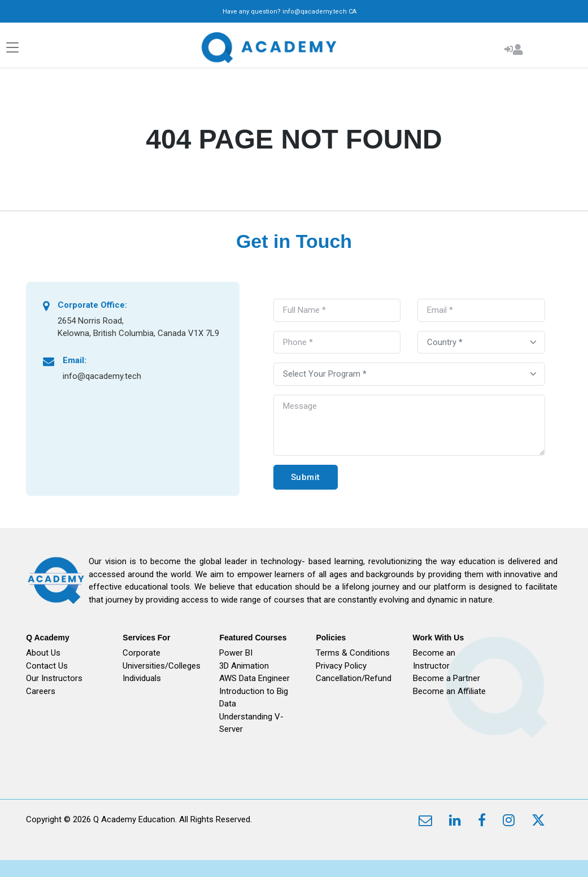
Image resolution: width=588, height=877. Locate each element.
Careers (41, 691)
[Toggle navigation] (12, 48)
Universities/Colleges (162, 666)
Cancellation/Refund (354, 678)
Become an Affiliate (449, 691)
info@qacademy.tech (315, 12)
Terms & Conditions (353, 653)
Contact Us (47, 666)
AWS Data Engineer (254, 678)
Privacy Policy (341, 666)
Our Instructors (54, 678)
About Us (43, 653)
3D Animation (244, 666)
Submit (306, 477)
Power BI (236, 653)
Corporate (141, 653)
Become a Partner (447, 678)
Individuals (142, 678)
